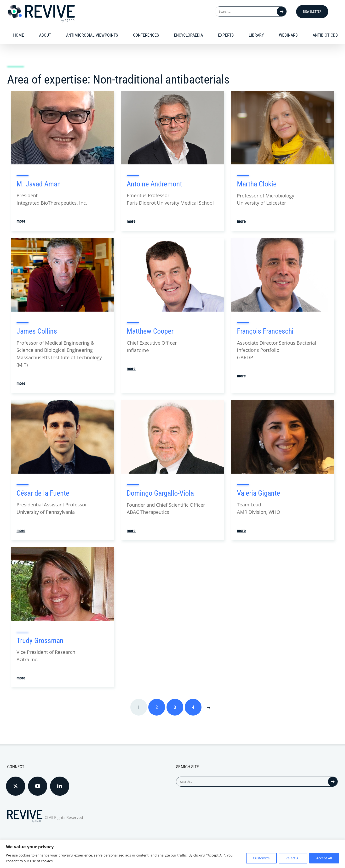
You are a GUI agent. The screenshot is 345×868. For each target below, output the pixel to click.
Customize (261, 858)
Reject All (293, 858)
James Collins (37, 332)
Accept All (324, 858)
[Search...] (246, 11)
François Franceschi (265, 332)
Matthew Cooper (150, 332)
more (21, 222)
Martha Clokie (257, 184)
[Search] (282, 11)
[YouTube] (38, 787)
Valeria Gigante (259, 494)
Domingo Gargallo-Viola (160, 494)
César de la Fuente (43, 494)
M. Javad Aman (39, 184)
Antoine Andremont (154, 184)
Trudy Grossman (40, 641)
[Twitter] (16, 787)
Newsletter (312, 11)
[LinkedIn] (60, 787)
